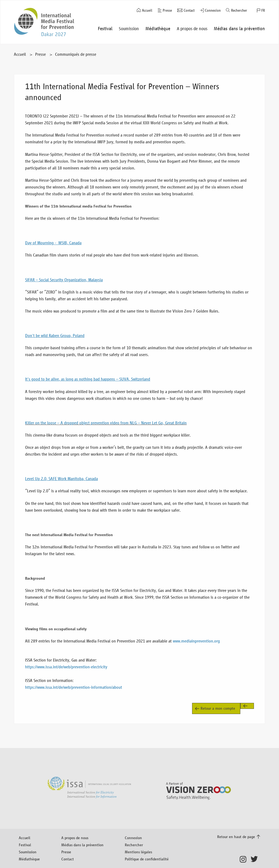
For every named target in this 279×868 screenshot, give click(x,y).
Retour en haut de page (236, 837)
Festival (25, 845)
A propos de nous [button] (192, 29)
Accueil (147, 10)
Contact (189, 10)
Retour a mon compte (218, 708)
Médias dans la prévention (82, 845)
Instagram (245, 859)
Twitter (255, 859)
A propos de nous (75, 838)
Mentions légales (138, 852)
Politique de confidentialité (147, 859)
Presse (167, 10)
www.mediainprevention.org (196, 641)
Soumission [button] (129, 29)
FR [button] (263, 10)
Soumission (28, 852)
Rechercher (239, 10)
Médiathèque (29, 859)
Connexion (213, 10)
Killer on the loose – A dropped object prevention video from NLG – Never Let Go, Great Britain (106, 423)
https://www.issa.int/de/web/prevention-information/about (74, 687)
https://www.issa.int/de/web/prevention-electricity (66, 667)
